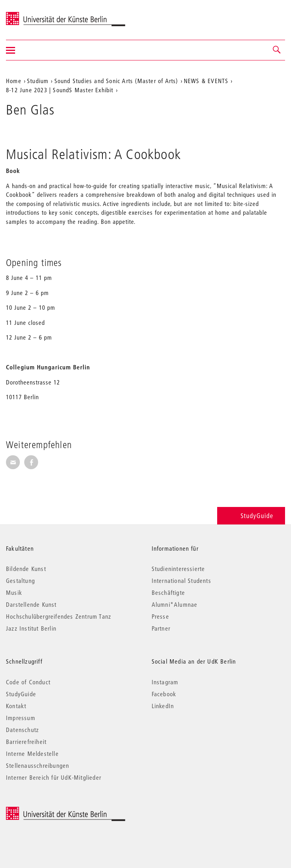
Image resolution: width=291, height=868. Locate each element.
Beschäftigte (168, 592)
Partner (161, 628)
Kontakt (16, 706)
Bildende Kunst (26, 569)
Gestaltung (20, 581)
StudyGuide (251, 516)
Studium (38, 81)
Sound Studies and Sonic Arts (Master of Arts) (116, 81)
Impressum (21, 718)
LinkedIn (163, 706)
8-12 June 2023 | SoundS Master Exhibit (60, 90)
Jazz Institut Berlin (31, 628)
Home (14, 81)
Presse (160, 616)
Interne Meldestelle (32, 753)
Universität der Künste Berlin (37, 15)
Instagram (165, 682)
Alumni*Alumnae (175, 604)
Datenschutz (22, 730)
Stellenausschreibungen (38, 765)
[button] (277, 50)
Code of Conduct (28, 682)
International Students (181, 581)
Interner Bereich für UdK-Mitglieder (54, 777)
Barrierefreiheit (26, 742)
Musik (14, 592)
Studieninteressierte (178, 569)
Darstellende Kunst (31, 604)
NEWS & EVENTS (206, 81)
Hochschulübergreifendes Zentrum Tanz (59, 616)
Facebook (164, 694)
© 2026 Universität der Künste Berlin (47, 811)
